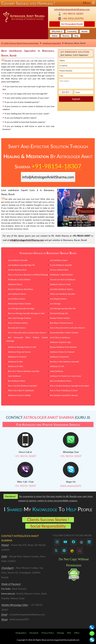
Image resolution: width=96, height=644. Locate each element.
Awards (84, 31)
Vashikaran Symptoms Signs (61, 342)
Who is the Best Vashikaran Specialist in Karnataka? (69, 386)
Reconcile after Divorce (17, 328)
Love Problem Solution (16, 299)
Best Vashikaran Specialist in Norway (64, 395)
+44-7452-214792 (73, 18)
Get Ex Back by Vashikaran (60, 337)
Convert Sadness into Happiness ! (48, 3)
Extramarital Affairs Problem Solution (64, 333)
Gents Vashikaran (14, 376)
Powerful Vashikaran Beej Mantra (20, 289)
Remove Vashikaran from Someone (63, 347)
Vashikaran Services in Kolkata (19, 395)
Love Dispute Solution (58, 299)
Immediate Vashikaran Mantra (61, 289)
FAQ (69, 633)
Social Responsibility (48, 526)
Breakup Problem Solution (60, 318)
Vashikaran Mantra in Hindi (60, 284)
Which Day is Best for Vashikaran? (21, 390)
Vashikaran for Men (15, 362)
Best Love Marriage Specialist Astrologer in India (26, 313)
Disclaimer (34, 633)
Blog (76, 36)
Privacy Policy (48, 633)
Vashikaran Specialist (52, 43)
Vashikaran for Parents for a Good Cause (65, 376)
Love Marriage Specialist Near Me (63, 309)
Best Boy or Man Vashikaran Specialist (64, 362)
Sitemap (60, 633)
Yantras (55, 36)
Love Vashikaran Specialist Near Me (21, 265)
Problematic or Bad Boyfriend (61, 275)
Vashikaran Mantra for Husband (62, 352)
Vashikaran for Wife (15, 366)
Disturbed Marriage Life (59, 313)
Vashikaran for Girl (57, 366)
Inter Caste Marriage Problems (19, 318)
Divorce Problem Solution (18, 323)
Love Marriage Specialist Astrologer (21, 309)
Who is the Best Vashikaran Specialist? (22, 386)
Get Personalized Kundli (72, 24)
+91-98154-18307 (73, 14)
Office (77, 633)
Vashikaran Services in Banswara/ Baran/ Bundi (48, 253)
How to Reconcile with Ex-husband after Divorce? (27, 333)
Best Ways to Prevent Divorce (61, 323)
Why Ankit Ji (57, 31)
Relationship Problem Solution (19, 304)
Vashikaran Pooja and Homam (19, 352)
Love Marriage (55, 304)
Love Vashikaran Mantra (17, 294)
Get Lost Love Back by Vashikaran (63, 280)
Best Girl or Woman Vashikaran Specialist (24, 371)
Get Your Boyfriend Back (17, 270)
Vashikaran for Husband (17, 357)
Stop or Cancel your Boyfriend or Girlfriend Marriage (28, 275)
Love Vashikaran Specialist (18, 260)
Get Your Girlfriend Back (59, 270)
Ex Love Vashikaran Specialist (61, 265)
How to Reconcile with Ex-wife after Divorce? (67, 328)
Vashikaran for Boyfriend (59, 357)
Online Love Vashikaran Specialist (62, 294)
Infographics (21, 633)
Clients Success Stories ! (48, 520)
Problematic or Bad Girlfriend (19, 280)
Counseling (72, 31)
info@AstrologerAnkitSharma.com (72, 9)
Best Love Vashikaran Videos (61, 381)
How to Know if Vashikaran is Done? (64, 390)
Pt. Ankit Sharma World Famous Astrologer (20, 43)
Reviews (66, 36)
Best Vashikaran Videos (17, 381)
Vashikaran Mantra (15, 284)
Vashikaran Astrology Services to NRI (22, 347)
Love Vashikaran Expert (59, 260)
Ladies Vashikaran (56, 371)
